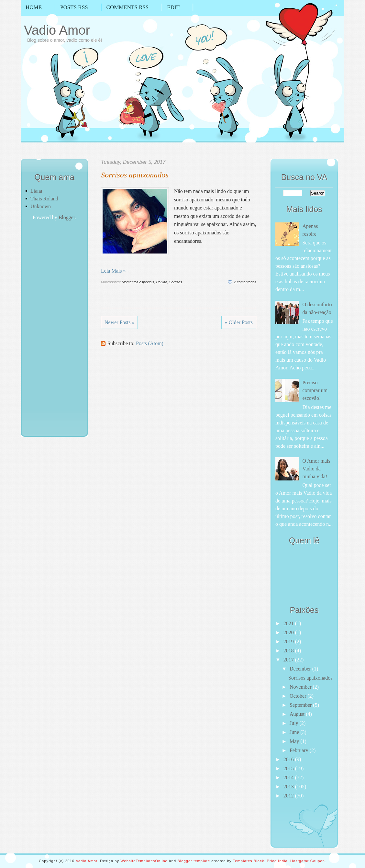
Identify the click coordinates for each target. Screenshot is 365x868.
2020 (289, 632)
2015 (289, 768)
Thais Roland (44, 199)
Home (34, 7)
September (301, 705)
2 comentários (245, 282)
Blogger (67, 217)
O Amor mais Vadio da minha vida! (316, 469)
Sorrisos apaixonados (135, 175)
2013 (289, 787)
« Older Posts (239, 322)
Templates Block (249, 861)
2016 (289, 759)
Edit (173, 7)
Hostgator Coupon (308, 861)
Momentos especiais (138, 282)
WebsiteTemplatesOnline (144, 861)
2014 (289, 778)
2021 (289, 623)
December (301, 669)
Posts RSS (74, 7)
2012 (289, 796)
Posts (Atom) (150, 343)
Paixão (162, 282)
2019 (289, 642)
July (295, 723)
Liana (36, 191)
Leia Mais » (113, 271)
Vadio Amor (57, 30)
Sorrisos (175, 282)
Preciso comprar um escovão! (315, 390)
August (298, 714)
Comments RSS (128, 7)
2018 (289, 651)
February (300, 750)
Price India (277, 861)
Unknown (41, 206)
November (301, 687)
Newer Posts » (119, 322)
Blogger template (194, 861)
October (299, 696)
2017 (289, 660)
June (295, 732)
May (295, 741)
